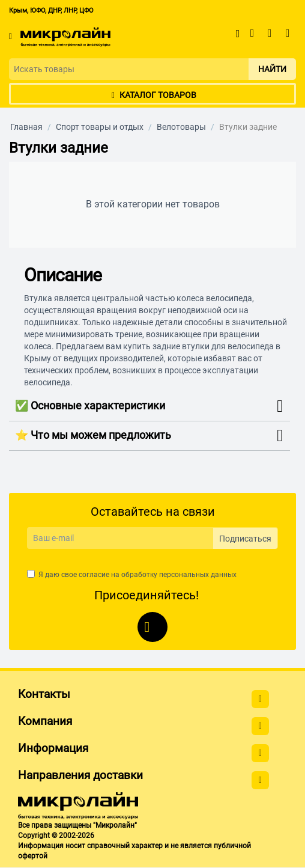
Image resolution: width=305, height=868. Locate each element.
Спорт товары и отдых (100, 127)
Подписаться (245, 539)
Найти (272, 69)
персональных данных (198, 575)
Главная (26, 127)
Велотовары (181, 127)
